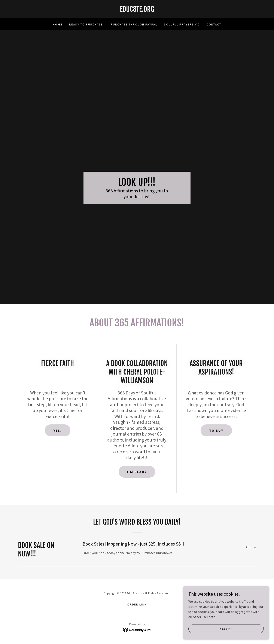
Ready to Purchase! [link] (87, 24)
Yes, (58, 430)
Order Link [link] (137, 604)
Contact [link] (214, 24)
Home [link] (57, 24)
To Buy (216, 430)
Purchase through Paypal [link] (134, 24)
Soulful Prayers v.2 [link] (182, 24)
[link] (137, 10)
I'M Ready (137, 472)
